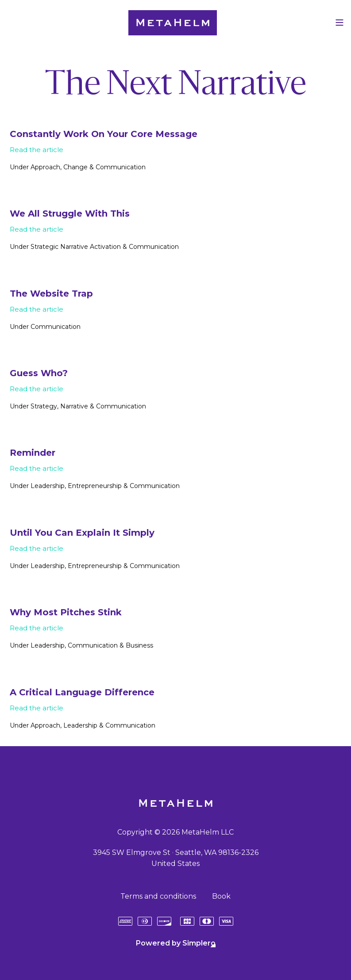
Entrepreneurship (95, 486)
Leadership (48, 486)
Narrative (74, 406)
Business (139, 645)
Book (221, 896)
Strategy (44, 406)
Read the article (37, 150)
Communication (121, 167)
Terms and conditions (158, 896)
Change (75, 167)
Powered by (176, 943)
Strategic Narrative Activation (76, 247)
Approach (45, 167)
